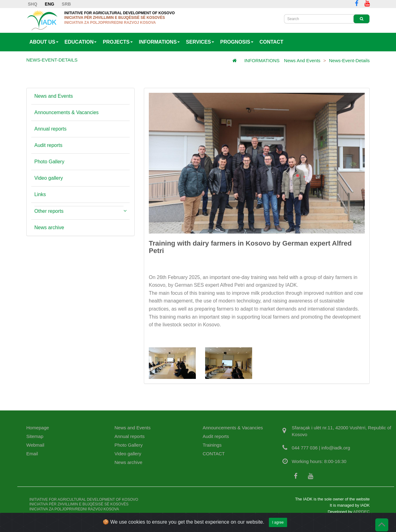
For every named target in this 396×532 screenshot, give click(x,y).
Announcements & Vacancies (67, 112)
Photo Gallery (49, 162)
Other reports (49, 211)
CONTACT (271, 42)
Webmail (35, 445)
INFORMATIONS (159, 42)
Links (40, 194)
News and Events (302, 60)
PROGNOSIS (237, 42)
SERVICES (200, 42)
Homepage (38, 428)
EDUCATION (81, 42)
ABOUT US (44, 42)
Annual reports (50, 129)
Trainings (212, 445)
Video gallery (49, 178)
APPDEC (362, 512)
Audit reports (48, 145)
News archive (49, 227)
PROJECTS (118, 42)
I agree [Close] (278, 525)
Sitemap (35, 436)
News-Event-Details (349, 60)
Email (32, 454)
